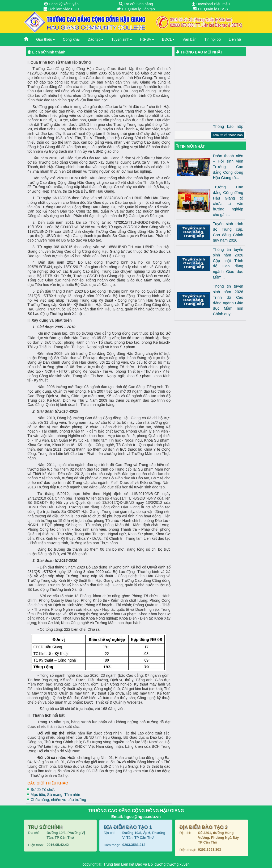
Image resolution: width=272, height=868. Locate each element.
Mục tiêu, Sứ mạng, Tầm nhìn (55, 795)
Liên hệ (235, 39)
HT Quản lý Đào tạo (136, 9)
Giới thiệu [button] (46, 39)
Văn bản (189, 39)
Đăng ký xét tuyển (61, 4)
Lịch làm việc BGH (61, 9)
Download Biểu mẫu (211, 4)
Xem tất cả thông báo (228, 135)
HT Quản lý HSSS (211, 9)
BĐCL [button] (168, 39)
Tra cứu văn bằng (136, 4)
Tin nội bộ (213, 39)
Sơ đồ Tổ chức (43, 790)
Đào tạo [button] (95, 39)
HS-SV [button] (147, 39)
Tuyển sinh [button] (122, 39)
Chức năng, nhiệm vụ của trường (58, 800)
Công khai (71, 39)
